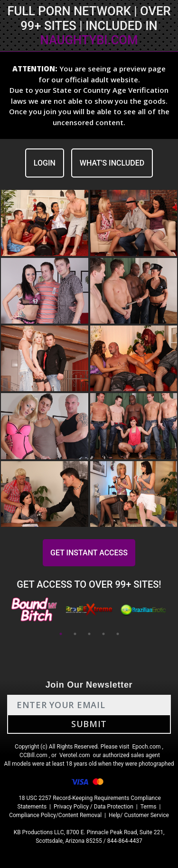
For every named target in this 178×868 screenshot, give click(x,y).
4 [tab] (103, 634)
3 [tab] (89, 634)
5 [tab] (118, 634)
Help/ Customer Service (139, 815)
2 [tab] (75, 634)
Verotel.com (75, 755)
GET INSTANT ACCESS (89, 553)
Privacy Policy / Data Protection (94, 807)
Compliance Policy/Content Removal (55, 815)
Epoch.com (146, 747)
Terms (149, 807)
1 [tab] (61, 634)
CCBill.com (33, 755)
